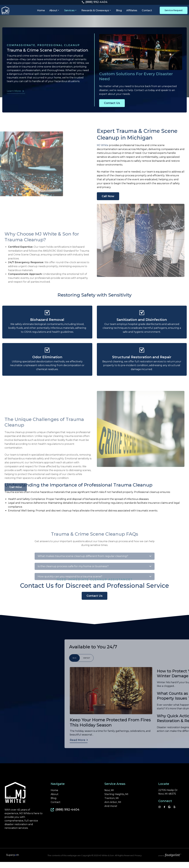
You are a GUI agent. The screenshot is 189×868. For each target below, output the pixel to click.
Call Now (108, 201)
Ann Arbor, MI (113, 808)
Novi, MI (109, 796)
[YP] (174, 813)
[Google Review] (169, 813)
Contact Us (112, 118)
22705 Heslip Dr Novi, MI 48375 (168, 798)
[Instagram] (160, 813)
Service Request (172, 13)
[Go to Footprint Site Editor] (170, 861)
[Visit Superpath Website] (13, 861)
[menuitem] (42, 13)
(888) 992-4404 (94, 3)
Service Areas (115, 790)
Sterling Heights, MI (116, 800)
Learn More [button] (13, 96)
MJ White (103, 150)
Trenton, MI (112, 804)
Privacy (138, 861)
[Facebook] (164, 813)
